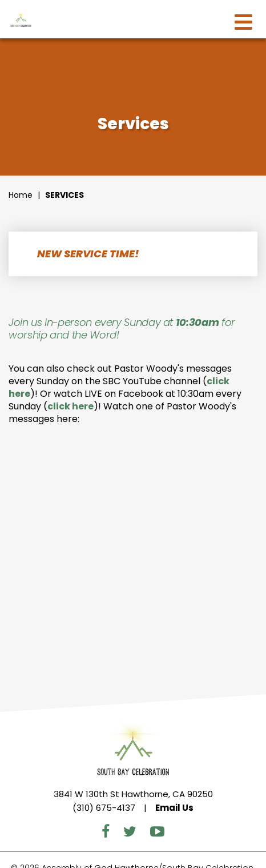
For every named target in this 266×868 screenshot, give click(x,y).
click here (70, 406)
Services (65, 195)
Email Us (174, 808)
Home (21, 195)
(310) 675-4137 (104, 808)
